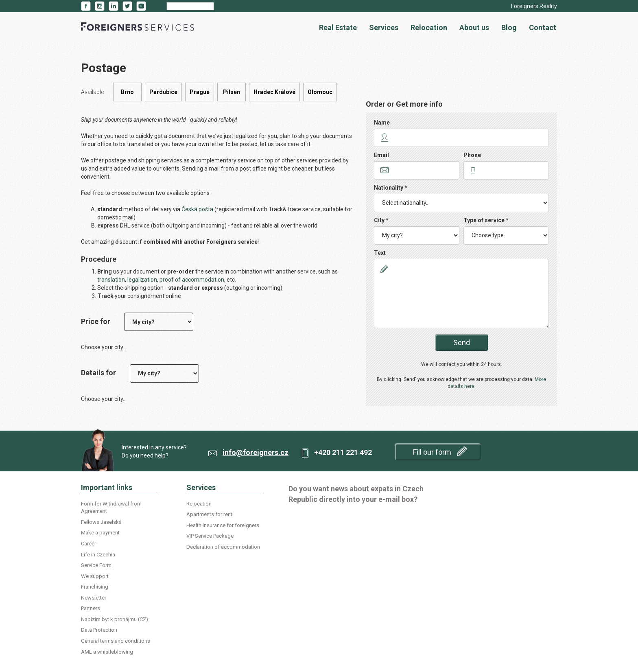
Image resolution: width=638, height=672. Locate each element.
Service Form (96, 565)
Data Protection (99, 630)
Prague (200, 92)
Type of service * (486, 220)
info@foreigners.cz (256, 452)
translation (111, 280)
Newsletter (94, 598)
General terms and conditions (116, 641)
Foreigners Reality (534, 6)
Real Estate (338, 27)
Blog (509, 27)
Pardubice (163, 92)
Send (462, 343)
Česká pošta (197, 209)
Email (381, 155)
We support (95, 576)
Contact (543, 27)
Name (382, 123)
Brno (127, 92)
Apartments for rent (209, 514)
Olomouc (320, 92)
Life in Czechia (98, 555)
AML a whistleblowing (107, 652)
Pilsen (232, 92)
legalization (142, 280)
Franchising (95, 587)
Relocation (429, 27)
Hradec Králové (274, 92)
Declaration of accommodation (223, 547)
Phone (472, 155)
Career (88, 544)
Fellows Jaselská (101, 522)
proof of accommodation (192, 280)
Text (380, 253)
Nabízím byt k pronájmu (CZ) (115, 619)
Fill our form (440, 451)
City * (381, 220)
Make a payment (100, 533)
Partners (91, 608)
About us (474, 27)
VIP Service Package (210, 536)
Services (384, 27)
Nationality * (391, 188)
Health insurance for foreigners (223, 525)
